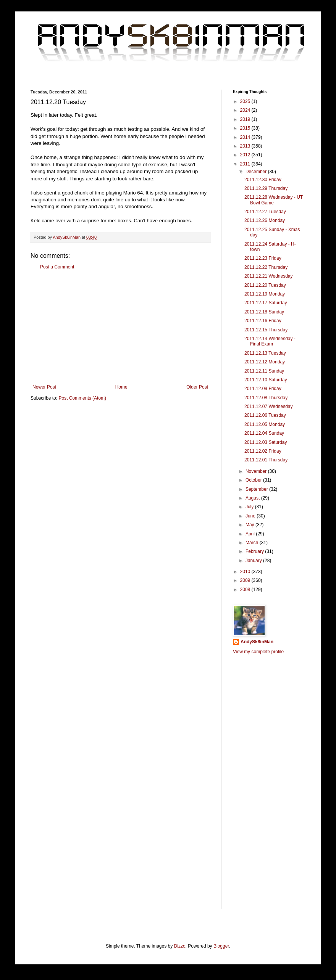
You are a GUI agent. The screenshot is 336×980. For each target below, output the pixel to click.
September (257, 489)
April (251, 534)
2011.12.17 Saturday (266, 303)
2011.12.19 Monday (265, 294)
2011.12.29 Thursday (266, 188)
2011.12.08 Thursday (266, 398)
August (253, 498)
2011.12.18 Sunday (264, 312)
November (257, 471)
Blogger (221, 946)
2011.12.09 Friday (263, 389)
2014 (246, 137)
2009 (246, 580)
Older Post (197, 387)
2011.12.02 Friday (263, 451)
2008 (246, 590)
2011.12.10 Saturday (266, 380)
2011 (246, 164)
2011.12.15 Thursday (266, 330)
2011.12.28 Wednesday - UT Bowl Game (274, 200)
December (257, 172)
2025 (246, 101)
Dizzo (180, 946)
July (250, 507)
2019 (246, 119)
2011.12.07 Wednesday (269, 406)
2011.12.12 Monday (265, 362)
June (251, 516)
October (254, 480)
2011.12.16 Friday (263, 321)
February (255, 551)
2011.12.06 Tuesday (265, 415)
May (250, 525)
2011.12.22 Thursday (266, 267)
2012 (246, 155)
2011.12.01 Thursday (266, 460)
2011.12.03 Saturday (266, 442)
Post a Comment (57, 267)
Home (121, 387)
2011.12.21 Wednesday (269, 276)
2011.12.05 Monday (265, 424)
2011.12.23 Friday (263, 258)
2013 (246, 146)
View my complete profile (258, 652)
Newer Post (44, 387)
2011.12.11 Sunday (264, 371)
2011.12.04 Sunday (264, 433)
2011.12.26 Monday (265, 220)
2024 (246, 110)
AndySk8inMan (257, 642)
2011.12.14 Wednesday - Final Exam (270, 341)
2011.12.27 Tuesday (265, 212)
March (253, 543)
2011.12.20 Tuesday (265, 285)
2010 (246, 572)
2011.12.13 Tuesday (265, 353)
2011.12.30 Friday (263, 180)
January (254, 561)
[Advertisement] (120, 327)
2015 (246, 128)
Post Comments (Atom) (82, 398)
